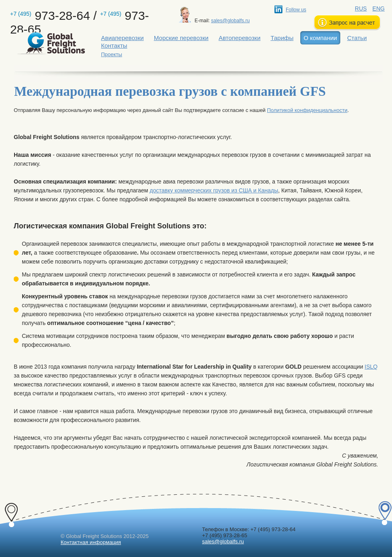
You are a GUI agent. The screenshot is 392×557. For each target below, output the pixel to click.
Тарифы (282, 38)
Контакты (114, 45)
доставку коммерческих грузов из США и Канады (214, 190)
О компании (320, 38)
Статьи (357, 38)
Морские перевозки (181, 38)
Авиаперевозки (122, 38)
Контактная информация (91, 542)
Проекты (112, 54)
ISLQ (371, 367)
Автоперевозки (240, 38)
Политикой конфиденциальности (307, 110)
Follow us (296, 10)
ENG (379, 8)
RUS (361, 8)
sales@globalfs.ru (230, 21)
